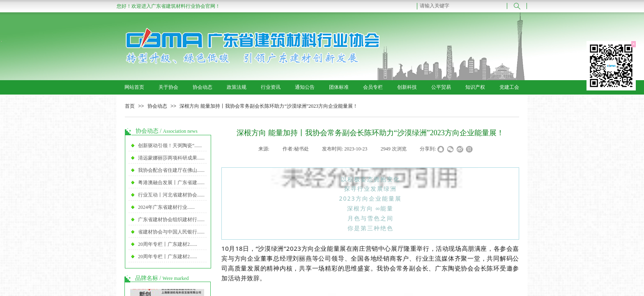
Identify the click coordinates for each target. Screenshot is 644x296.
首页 (130, 106)
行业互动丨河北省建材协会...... (171, 195)
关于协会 (168, 87)
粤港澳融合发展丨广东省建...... (171, 183)
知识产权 (475, 87)
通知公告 (305, 87)
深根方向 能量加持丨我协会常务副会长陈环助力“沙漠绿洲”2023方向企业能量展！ (269, 106)
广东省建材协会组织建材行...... (171, 220)
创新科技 (407, 87)
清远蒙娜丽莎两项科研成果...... (171, 158)
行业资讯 (271, 87)
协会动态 (202, 87)
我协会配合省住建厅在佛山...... (171, 170)
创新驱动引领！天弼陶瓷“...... (170, 146)
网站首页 (134, 87)
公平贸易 (441, 87)
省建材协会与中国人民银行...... (171, 232)
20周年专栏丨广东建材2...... (168, 244)
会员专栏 (373, 87)
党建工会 (509, 87)
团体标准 (339, 87)
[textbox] (462, 6)
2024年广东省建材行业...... (166, 207)
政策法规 (237, 87)
